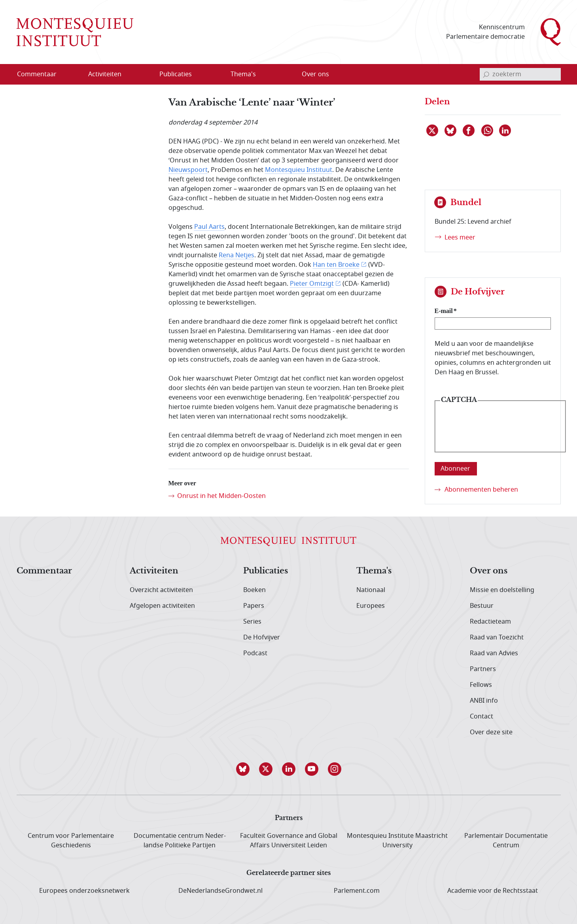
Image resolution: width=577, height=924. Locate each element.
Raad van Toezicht (497, 637)
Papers (254, 606)
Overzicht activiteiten (161, 590)
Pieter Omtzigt (312, 284)
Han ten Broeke (336, 265)
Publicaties (266, 571)
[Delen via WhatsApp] (488, 130)
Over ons (489, 571)
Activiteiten (154, 571)
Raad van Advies (494, 653)
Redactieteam (490, 622)
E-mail (444, 311)
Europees (371, 606)
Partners (483, 669)
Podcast (255, 653)
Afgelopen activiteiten (162, 606)
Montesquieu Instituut (299, 170)
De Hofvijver (262, 637)
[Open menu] (143, 75)
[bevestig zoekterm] (486, 74)
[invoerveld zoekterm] (520, 74)
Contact (481, 717)
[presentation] (500, 432)
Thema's (374, 571)
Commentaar (44, 571)
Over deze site (491, 732)
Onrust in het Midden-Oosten (221, 496)
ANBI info (484, 701)
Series (252, 622)
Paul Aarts (209, 227)
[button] (243, 769)
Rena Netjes (236, 255)
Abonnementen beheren (481, 490)
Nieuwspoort (188, 170)
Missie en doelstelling (502, 590)
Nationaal (371, 590)
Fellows (481, 685)
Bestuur (482, 606)
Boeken (254, 590)
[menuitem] (42, 74)
